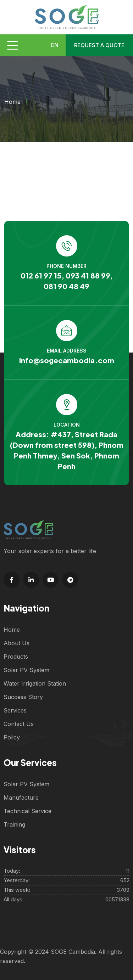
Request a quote (99, 45)
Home (12, 102)
